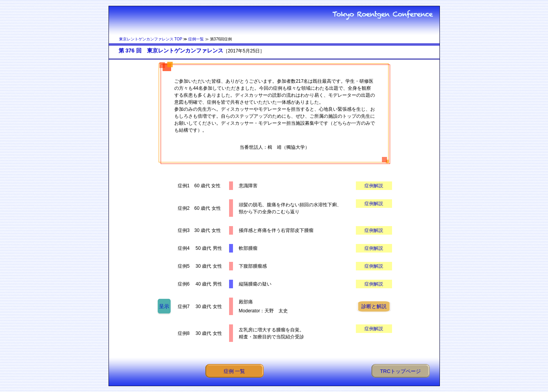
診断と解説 (374, 306)
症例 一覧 (235, 371)
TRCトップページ (400, 371)
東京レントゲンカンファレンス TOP (151, 39)
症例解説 (374, 186)
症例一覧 (196, 39)
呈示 (164, 306)
